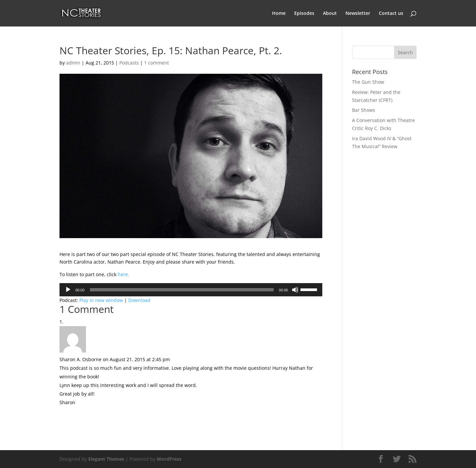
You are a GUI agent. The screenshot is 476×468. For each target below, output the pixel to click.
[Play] (68, 290)
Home (279, 14)
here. (123, 274)
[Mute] (295, 290)
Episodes (304, 14)
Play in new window (101, 300)
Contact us (391, 14)
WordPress (169, 459)
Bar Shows (364, 110)
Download (139, 300)
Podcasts (129, 63)
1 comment (157, 63)
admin (73, 63)
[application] (191, 290)
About (330, 14)
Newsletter (358, 14)
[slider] (182, 290)
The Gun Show (368, 82)
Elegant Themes (106, 459)
